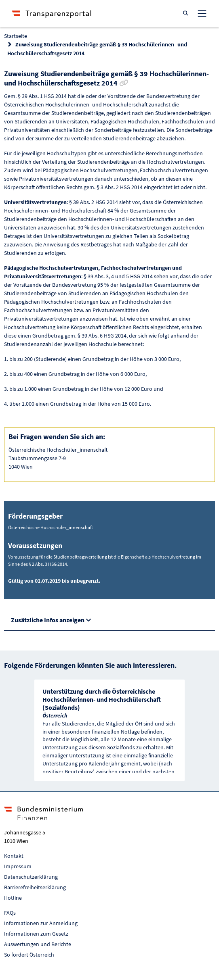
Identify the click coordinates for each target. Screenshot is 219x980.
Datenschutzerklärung (31, 877)
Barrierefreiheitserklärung (35, 887)
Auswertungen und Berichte (38, 944)
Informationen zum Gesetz (36, 934)
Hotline (13, 898)
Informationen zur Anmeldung (41, 923)
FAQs (10, 913)
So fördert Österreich (29, 955)
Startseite (16, 36)
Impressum (18, 866)
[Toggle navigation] (202, 13)
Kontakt (14, 856)
